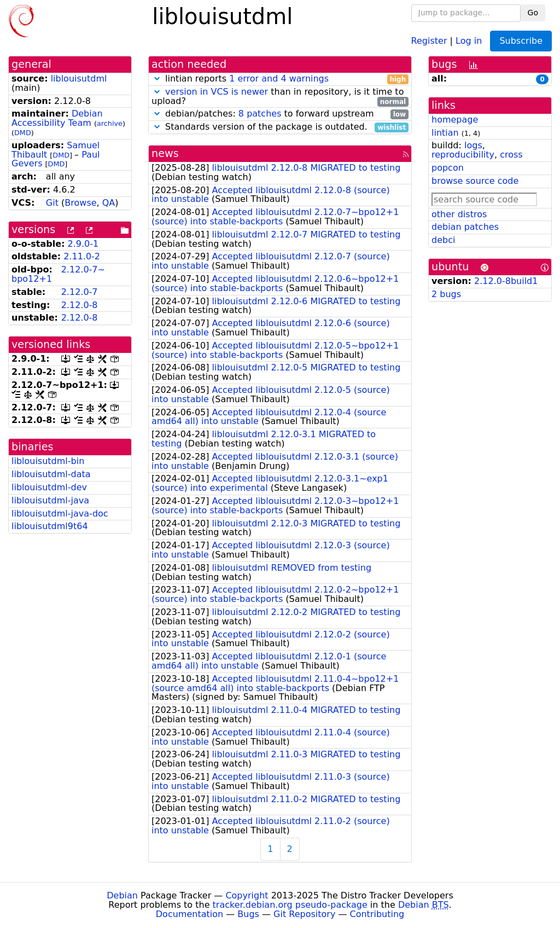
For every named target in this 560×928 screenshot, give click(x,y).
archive (110, 123)
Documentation (189, 914)
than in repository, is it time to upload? (280, 97)
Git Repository (304, 914)
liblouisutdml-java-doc (60, 514)
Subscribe (521, 41)
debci (443, 240)
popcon (448, 168)
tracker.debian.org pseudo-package (290, 905)
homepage (455, 120)
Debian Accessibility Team (57, 118)
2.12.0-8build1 (506, 281)
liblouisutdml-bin (48, 461)
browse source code (475, 181)
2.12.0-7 (80, 292)
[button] (157, 79)
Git (52, 203)
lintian (445, 133)
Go (533, 13)
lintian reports (280, 79)
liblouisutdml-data (51, 474)
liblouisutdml (79, 79)
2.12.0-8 (80, 305)
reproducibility (463, 155)
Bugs (248, 914)
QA (109, 203)
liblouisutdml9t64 (50, 526)
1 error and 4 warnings (279, 79)
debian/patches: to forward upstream (280, 114)
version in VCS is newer (217, 92)
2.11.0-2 (82, 256)
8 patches (260, 114)
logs (473, 145)
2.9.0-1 (83, 244)
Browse (80, 203)
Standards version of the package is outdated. (280, 127)
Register (429, 40)
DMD (23, 133)
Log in (469, 40)
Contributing (377, 914)
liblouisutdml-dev (49, 487)
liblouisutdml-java (50, 500)
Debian (122, 895)
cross (511, 155)
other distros (459, 214)
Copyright (247, 895)
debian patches (465, 227)
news (165, 153)
